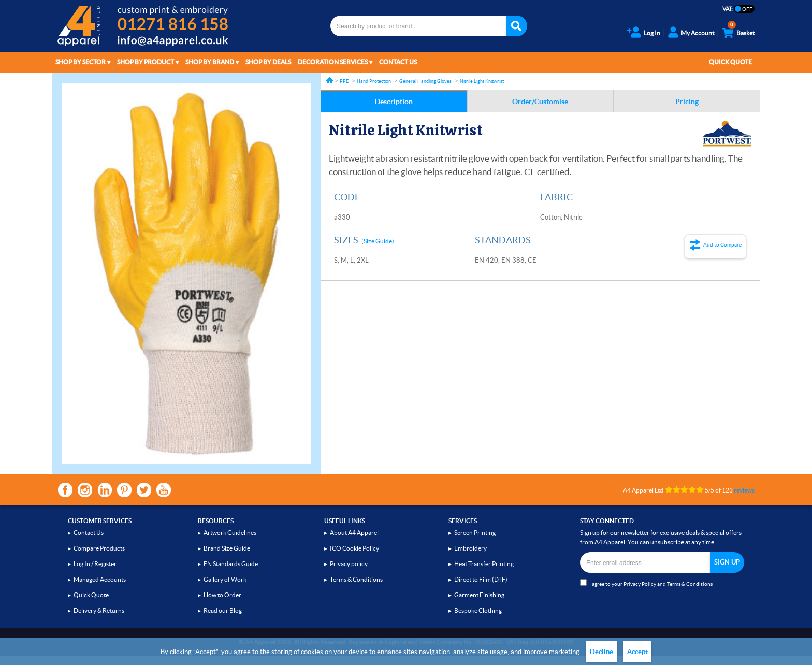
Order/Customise (540, 102)
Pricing (687, 102)
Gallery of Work (225, 579)
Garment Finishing (479, 595)
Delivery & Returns (99, 610)
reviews (744, 490)
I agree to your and (646, 583)
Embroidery (470, 548)
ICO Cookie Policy (354, 548)
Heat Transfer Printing (484, 564)
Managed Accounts (100, 579)
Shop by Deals (268, 62)
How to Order (222, 595)
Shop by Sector (81, 62)
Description (394, 102)
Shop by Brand (210, 62)
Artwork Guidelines (230, 533)
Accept (637, 652)
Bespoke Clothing (478, 610)
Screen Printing (475, 533)
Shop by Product (146, 62)
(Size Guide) (378, 241)
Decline (601, 652)
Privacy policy (349, 564)
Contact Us (398, 62)
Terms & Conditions (356, 579)
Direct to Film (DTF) (481, 579)
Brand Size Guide (227, 548)
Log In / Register (95, 564)
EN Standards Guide (231, 564)
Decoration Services (333, 62)
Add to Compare (722, 245)
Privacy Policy (640, 584)
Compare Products (99, 548)
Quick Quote (730, 62)
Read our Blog (223, 610)
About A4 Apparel (354, 533)
